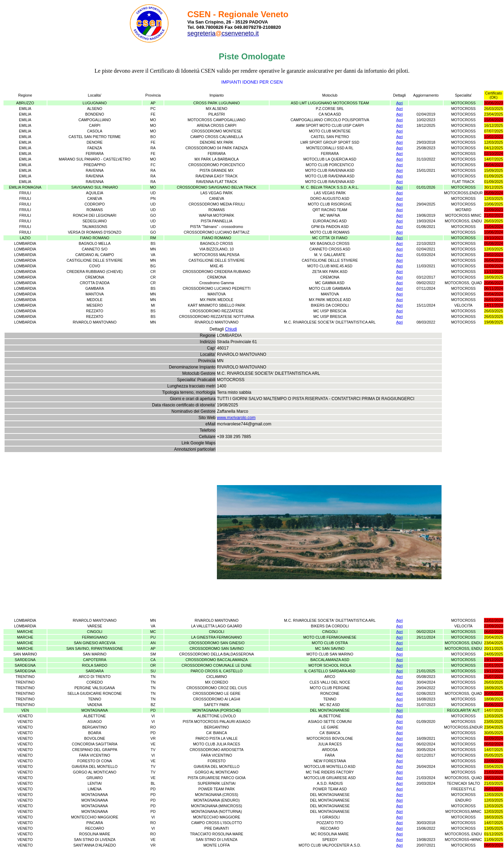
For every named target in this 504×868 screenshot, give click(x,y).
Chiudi (231, 329)
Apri (400, 103)
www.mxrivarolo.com (236, 418)
